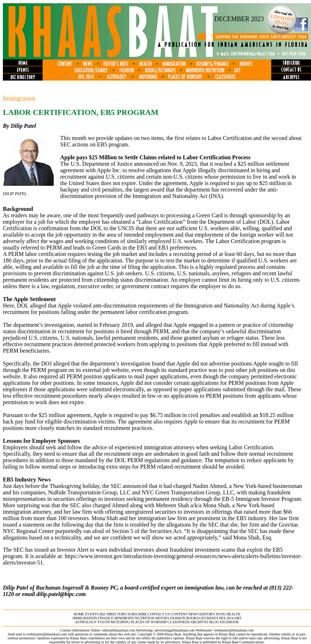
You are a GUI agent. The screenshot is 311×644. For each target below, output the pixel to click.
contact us (159, 614)
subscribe (137, 614)
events (92, 614)
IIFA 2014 (227, 618)
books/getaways (202, 618)
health (233, 614)
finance (106, 618)
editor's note (212, 614)
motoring (120, 622)
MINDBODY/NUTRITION (134, 618)
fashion (178, 618)
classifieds (178, 622)
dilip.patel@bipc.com (61, 594)
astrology (86, 622)
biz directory (113, 614)
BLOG (214, 622)
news (193, 614)
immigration (85, 618)
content (179, 614)
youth (104, 622)
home (79, 614)
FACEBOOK (229, 622)
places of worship (149, 622)
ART (238, 618)
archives (199, 622)
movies (162, 618)
